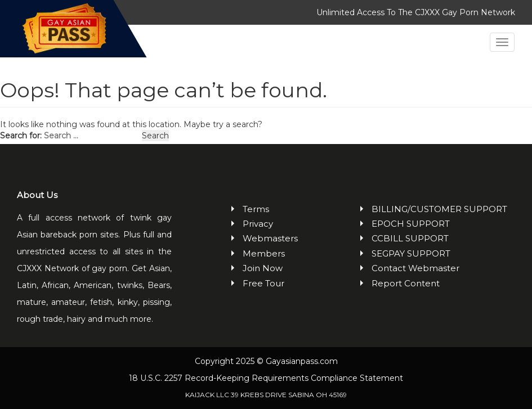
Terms (256, 209)
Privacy (258, 224)
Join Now (263, 268)
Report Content (406, 283)
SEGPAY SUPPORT (411, 253)
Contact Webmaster (415, 268)
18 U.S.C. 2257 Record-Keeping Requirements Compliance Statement (266, 378)
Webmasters (270, 238)
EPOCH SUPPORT (411, 224)
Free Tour (263, 283)
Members (264, 253)
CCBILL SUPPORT (410, 238)
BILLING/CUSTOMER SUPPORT (439, 209)
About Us (37, 195)
